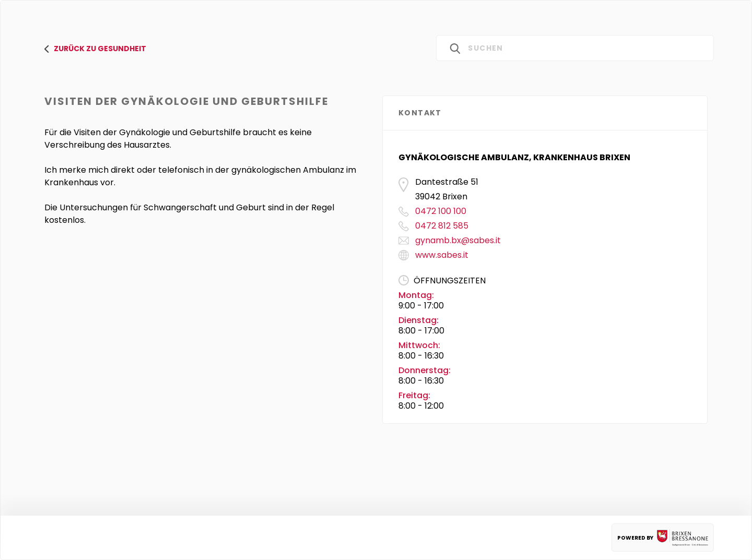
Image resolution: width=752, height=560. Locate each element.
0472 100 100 (441, 211)
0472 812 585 (442, 226)
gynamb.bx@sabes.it (458, 240)
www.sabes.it (442, 255)
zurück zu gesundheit (95, 49)
